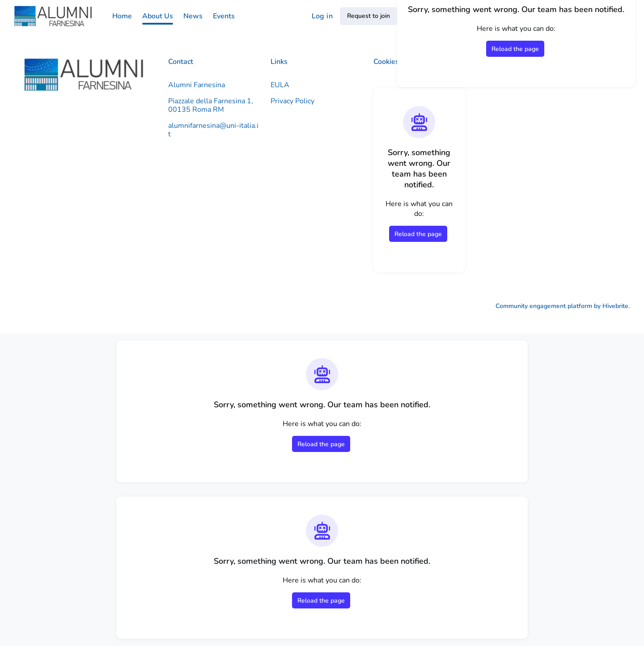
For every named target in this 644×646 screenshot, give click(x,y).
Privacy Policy (292, 101)
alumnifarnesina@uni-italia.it (213, 130)
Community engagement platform (544, 306)
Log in (322, 16)
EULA (280, 85)
